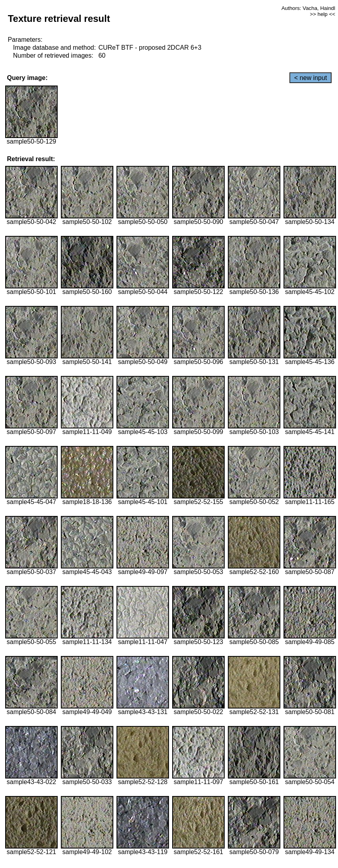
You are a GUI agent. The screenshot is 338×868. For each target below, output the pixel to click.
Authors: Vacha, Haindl (308, 8)
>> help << (322, 14)
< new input (311, 78)
